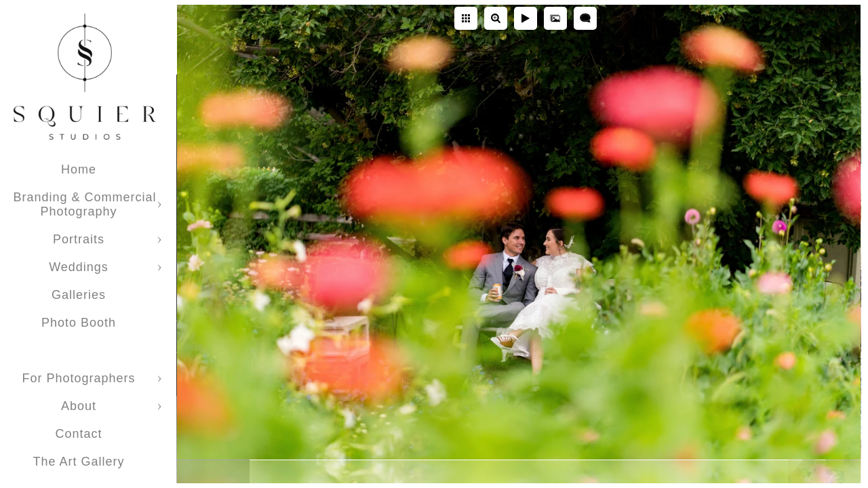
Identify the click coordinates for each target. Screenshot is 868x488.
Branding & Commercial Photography (84, 204)
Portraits (79, 239)
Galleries (79, 295)
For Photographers (78, 378)
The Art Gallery (78, 462)
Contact (78, 434)
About (79, 406)
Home (79, 169)
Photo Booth (79, 323)
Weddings (79, 267)
